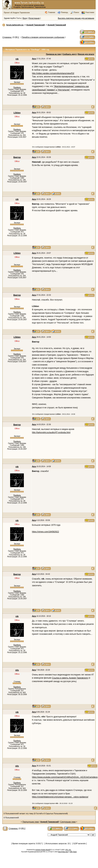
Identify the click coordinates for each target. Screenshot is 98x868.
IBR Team (73, 852)
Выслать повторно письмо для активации (76, 18)
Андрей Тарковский (35, 25)
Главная (52, 12)
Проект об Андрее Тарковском (17, 13)
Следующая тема (68, 822)
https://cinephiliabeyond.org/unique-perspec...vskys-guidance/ (60, 797)
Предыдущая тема (31, 822)
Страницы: (7, 37)
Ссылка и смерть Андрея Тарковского (70, 678)
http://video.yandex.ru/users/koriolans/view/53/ (53, 73)
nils (17, 670)
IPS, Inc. (68, 850)
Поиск (76, 12)
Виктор (17, 157)
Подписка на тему (54, 54)
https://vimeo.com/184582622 (45, 532)
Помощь (65, 12)
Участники (90, 12)
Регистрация (34, 18)
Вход (25, 18)
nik (17, 59)
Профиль (17, 88)
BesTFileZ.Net (63, 852)
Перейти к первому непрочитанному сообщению (43, 37)
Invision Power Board (43, 850)
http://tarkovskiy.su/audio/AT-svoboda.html (51, 432)
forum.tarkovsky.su (15, 25)
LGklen (17, 113)
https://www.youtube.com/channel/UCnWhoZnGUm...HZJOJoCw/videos (65, 777)
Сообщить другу (70, 54)
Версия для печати (86, 54)
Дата (34, 59)
